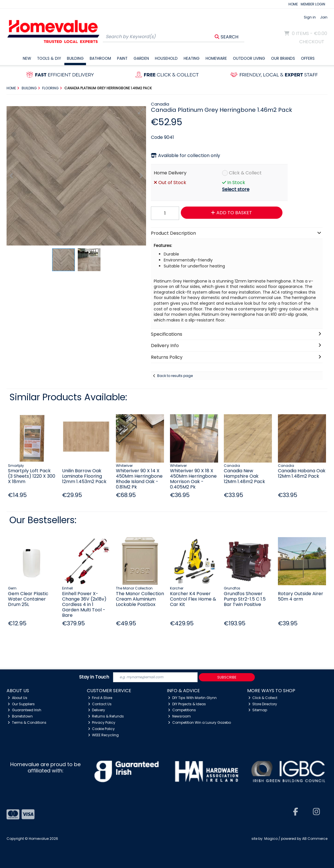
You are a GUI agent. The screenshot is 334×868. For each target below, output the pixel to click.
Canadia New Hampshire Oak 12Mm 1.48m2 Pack (244, 476)
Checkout (312, 42)
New (27, 58)
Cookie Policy (102, 729)
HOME (293, 4)
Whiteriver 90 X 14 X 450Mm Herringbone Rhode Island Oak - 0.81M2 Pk (139, 479)
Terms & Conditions (27, 722)
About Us (18, 698)
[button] (141, 111)
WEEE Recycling (104, 735)
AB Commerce (315, 839)
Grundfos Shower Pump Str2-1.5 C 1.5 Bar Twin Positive (245, 599)
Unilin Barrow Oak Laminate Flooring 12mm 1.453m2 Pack (84, 476)
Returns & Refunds (106, 716)
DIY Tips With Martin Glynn (192, 698)
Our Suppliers (21, 704)
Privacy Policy (102, 722)
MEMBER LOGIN (313, 4)
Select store (236, 189)
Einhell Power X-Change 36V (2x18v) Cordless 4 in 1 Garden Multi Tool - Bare (84, 605)
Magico (271, 839)
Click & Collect (245, 173)
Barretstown (20, 716)
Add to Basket (231, 213)
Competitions (182, 710)
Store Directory (263, 704)
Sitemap (258, 710)
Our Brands (283, 58)
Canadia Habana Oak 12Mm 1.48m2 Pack (302, 473)
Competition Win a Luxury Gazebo (199, 722)
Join (324, 17)
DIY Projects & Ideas (187, 704)
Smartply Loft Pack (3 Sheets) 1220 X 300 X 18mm (32, 476)
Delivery (97, 710)
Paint (122, 58)
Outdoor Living (249, 58)
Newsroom (179, 716)
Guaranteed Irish (24, 710)
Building (75, 58)
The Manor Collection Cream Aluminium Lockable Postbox (140, 599)
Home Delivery (170, 173)
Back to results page (175, 376)
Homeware (216, 58)
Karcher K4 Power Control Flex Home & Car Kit (193, 599)
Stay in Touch (94, 677)
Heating (192, 58)
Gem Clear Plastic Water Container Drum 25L (28, 599)
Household (166, 58)
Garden (141, 58)
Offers (308, 58)
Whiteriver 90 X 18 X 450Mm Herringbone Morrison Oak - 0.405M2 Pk (193, 479)
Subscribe (227, 677)
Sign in (310, 17)
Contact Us (100, 704)
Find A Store (100, 698)
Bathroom (100, 58)
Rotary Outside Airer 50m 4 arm (301, 596)
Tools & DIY (49, 58)
